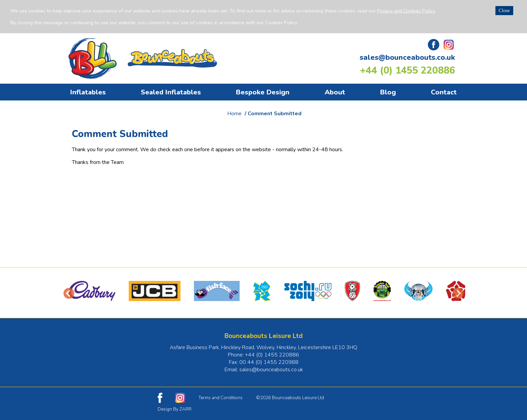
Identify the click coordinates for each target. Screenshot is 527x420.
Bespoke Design (263, 92)
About (335, 92)
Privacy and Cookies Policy (406, 11)
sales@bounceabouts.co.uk (407, 57)
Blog (388, 92)
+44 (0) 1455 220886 (408, 70)
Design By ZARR (175, 409)
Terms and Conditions (221, 398)
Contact (444, 92)
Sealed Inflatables (171, 92)
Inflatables (88, 92)
